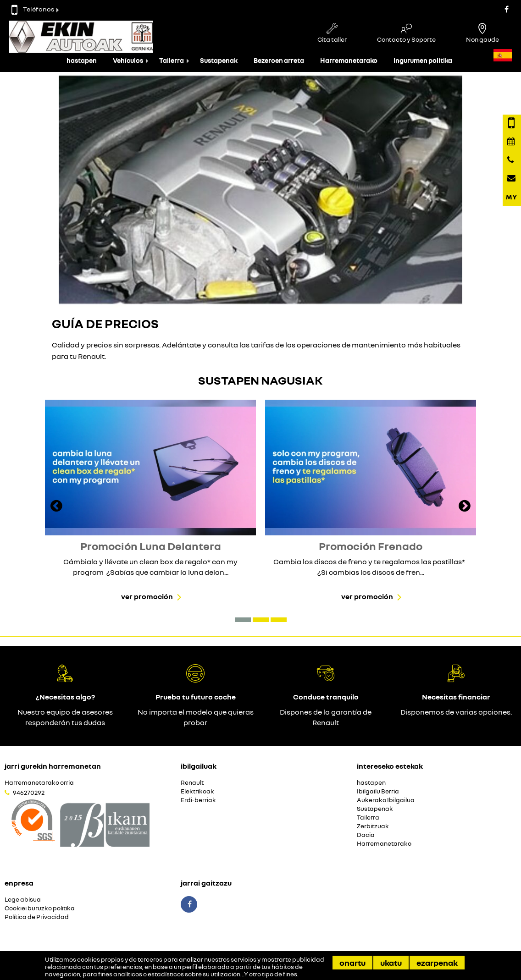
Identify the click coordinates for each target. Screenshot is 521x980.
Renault (192, 783)
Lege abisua (23, 900)
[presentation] (56, 507)
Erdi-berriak (198, 800)
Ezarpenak (437, 963)
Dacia (366, 835)
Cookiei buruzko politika (40, 908)
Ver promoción (147, 596)
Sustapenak (219, 60)
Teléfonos (33, 9)
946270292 (29, 793)
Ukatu (391, 963)
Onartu (352, 963)
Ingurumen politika (423, 60)
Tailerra (172, 60)
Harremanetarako (349, 60)
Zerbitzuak (373, 826)
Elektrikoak (197, 791)
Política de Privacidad (37, 917)
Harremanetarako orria (39, 783)
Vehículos (128, 60)
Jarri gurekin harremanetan (53, 766)
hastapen (82, 60)
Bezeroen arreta (279, 60)
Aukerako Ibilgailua (386, 800)
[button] (243, 620)
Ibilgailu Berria (378, 791)
